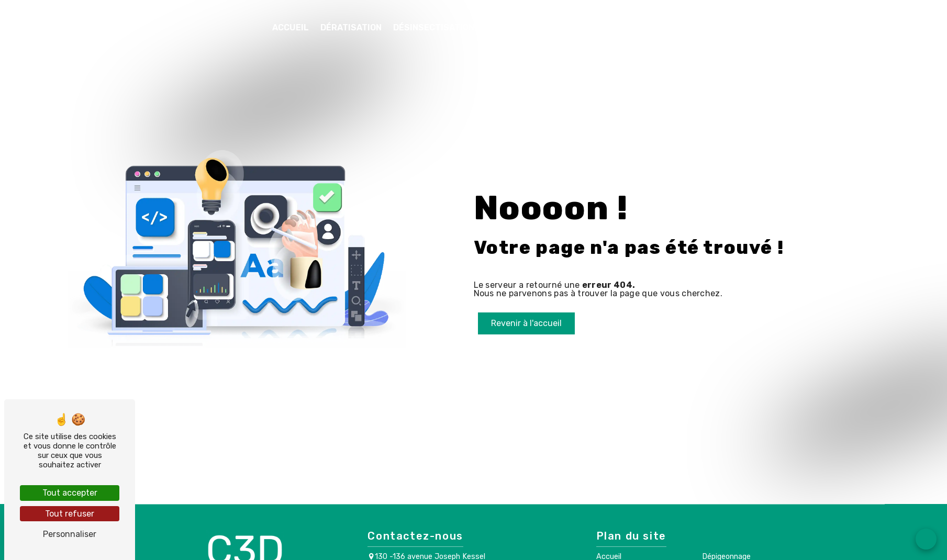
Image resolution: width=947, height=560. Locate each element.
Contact (655, 27)
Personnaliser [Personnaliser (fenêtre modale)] (70, 534)
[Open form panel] (926, 539)
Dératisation (351, 27)
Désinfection (593, 27)
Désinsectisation (434, 27)
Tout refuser (70, 514)
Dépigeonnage (519, 27)
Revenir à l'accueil (526, 323)
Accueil (291, 27)
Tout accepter (70, 493)
